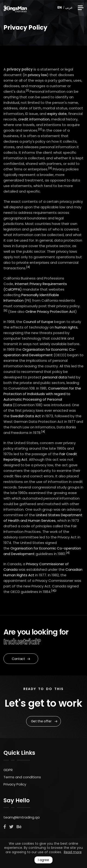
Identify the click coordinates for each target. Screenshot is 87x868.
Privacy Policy (15, 784)
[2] (40, 129)
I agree (43, 860)
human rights (66, 327)
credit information (34, 119)
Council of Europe (38, 322)
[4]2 (54, 591)
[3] (50, 168)
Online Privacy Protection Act (50, 311)
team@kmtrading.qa (22, 817)
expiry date (57, 114)
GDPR (8, 770)
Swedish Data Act (26, 416)
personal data (55, 377)
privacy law (37, 75)
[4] (28, 267)
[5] (5, 310)
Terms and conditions (22, 777)
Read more (73, 852)
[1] (27, 90)
